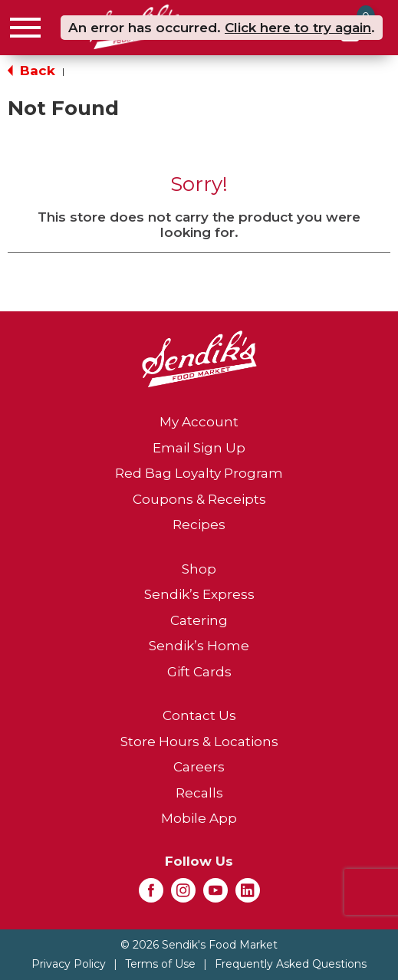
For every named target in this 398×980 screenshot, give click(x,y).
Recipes (199, 525)
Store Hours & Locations (199, 742)
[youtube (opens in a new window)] (215, 895)
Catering (199, 620)
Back (31, 71)
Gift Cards (199, 672)
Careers (199, 767)
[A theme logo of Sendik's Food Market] (199, 358)
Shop (199, 569)
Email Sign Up (199, 448)
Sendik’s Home (199, 646)
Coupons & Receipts (199, 499)
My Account (199, 422)
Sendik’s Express (199, 594)
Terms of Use (160, 964)
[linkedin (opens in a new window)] (248, 895)
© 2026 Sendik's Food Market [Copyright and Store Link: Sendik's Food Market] (199, 945)
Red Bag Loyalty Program (199, 473)
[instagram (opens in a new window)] (183, 895)
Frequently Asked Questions (291, 964)
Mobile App (199, 818)
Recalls (199, 793)
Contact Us (199, 715)
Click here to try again (298, 28)
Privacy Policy (69, 964)
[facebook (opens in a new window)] (151, 895)
